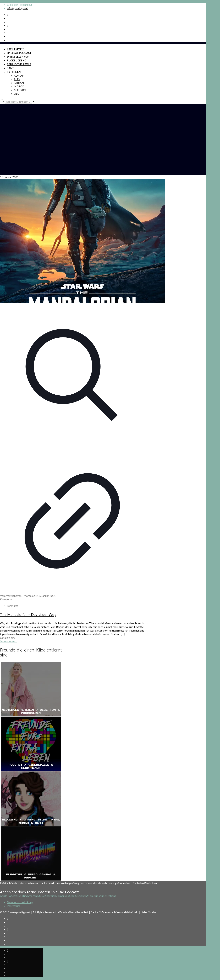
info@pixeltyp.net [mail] (17, 8)
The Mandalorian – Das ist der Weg (28, 614)
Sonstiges (13, 606)
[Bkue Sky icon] (7, 25)
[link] (34, 101)
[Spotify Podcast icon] (7, 15)
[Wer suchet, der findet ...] (18, 102)
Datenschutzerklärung (20, 902)
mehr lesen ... (9, 641)
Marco (28, 596)
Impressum (13, 906)
